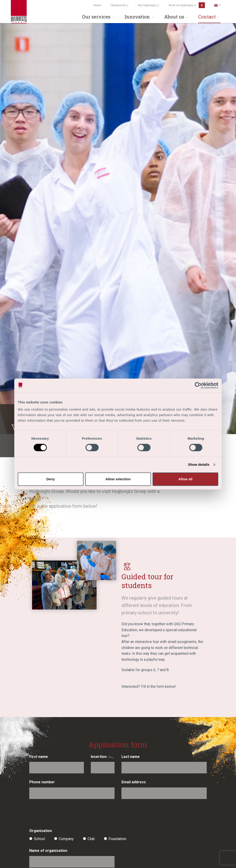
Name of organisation (48, 851)
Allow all (185, 479)
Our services (99, 17)
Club (91, 839)
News (97, 5)
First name (39, 757)
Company (66, 839)
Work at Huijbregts (187, 5)
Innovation (140, 17)
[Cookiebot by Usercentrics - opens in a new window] (198, 385)
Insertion (103, 757)
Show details (199, 464)
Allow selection (118, 479)
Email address (134, 782)
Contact (209, 17)
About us (177, 17)
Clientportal (119, 5)
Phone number (42, 782)
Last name (131, 757)
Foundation (117, 839)
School (39, 839)
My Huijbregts (149, 5)
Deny (51, 479)
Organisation (41, 831)
